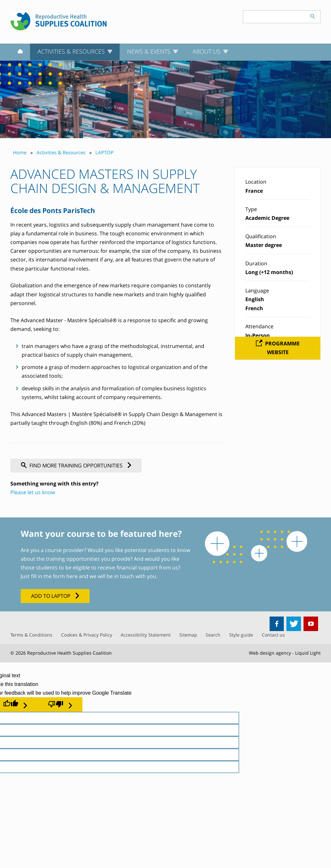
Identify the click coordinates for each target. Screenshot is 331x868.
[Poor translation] (60, 704)
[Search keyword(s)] (274, 17)
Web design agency (270, 653)
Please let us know (33, 492)
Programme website (282, 348)
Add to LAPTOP (51, 596)
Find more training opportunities (76, 465)
